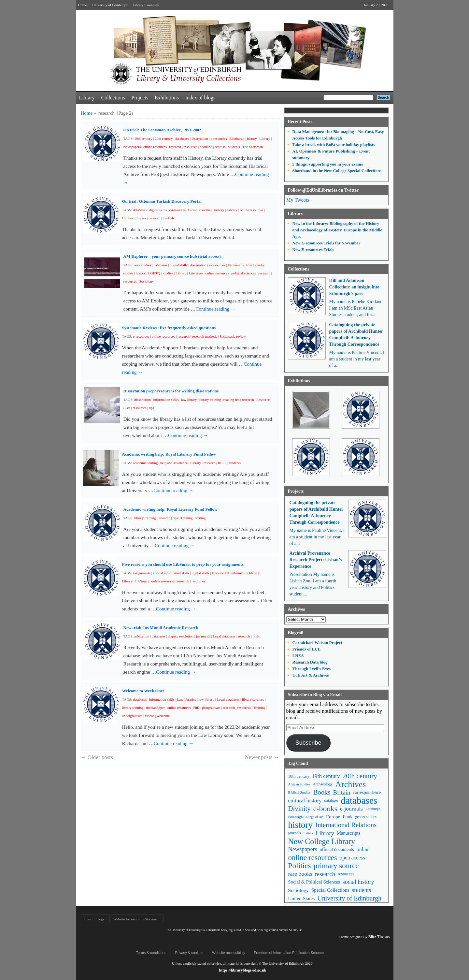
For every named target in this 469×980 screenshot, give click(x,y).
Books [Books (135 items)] (322, 792)
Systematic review (233, 336)
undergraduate (132, 716)
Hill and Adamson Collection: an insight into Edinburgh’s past (354, 287)
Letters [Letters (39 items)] (308, 833)
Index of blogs (200, 98)
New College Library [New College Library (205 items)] (322, 841)
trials (256, 636)
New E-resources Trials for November (327, 243)
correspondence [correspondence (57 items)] (367, 792)
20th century (164, 139)
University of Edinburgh (110, 5)
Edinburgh (237, 139)
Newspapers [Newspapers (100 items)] (303, 849)
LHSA (298, 656)
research (175, 147)
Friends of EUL (307, 649)
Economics (236, 265)
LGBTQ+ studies (161, 273)
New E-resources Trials (313, 249)
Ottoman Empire (134, 218)
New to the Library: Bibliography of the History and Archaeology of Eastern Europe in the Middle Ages (337, 230)
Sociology (147, 281)
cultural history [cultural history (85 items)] (305, 801)
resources (191, 147)
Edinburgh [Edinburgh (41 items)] (373, 809)
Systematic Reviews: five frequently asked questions (169, 328)
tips (151, 408)
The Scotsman (253, 147)
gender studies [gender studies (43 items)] (366, 817)
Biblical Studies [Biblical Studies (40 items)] (299, 792)
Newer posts (262, 757)
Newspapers (132, 147)
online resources (155, 147)
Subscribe (308, 743)
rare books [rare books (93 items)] (300, 874)
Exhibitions (167, 98)
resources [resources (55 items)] (346, 874)
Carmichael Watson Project (317, 643)
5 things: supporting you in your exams (328, 164)
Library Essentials (146, 5)
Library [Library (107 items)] (325, 833)
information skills (166, 400)
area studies (143, 265)
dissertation (200, 139)
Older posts (97, 757)
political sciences (243, 273)
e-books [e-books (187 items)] (325, 809)
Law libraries (187, 699)
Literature (196, 273)
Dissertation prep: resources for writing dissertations (171, 391)
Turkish (168, 218)
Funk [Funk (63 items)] (348, 817)
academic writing (145, 463)
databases (182, 139)
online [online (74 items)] (363, 849)
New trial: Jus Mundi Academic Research (161, 628)
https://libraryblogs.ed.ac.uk (242, 970)
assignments (142, 573)
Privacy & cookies (189, 953)
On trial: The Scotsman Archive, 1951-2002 (162, 130)
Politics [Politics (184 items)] (300, 866)
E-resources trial (200, 210)
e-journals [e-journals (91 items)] (351, 809)
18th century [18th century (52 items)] (299, 776)
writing (200, 518)
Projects (140, 98)
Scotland (206, 147)
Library (87, 98)
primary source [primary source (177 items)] (336, 866)
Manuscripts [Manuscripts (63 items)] (348, 833)
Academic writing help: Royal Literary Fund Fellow (169, 454)
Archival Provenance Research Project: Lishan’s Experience (316, 560)
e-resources (219, 139)
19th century (143, 139)
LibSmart (142, 581)
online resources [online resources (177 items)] (313, 858)
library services (253, 699)
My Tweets (298, 200)
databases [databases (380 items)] (359, 801)
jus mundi (203, 636)
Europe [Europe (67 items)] (333, 817)
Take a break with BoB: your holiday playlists (334, 145)
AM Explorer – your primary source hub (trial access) (172, 256)
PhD (196, 708)
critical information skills (171, 573)
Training (187, 518)
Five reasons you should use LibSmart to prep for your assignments (183, 564)
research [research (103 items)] (325, 874)
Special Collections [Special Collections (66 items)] (330, 890)
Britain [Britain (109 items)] (342, 792)
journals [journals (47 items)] (295, 833)
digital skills (158, 210)
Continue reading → (216, 309)
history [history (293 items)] (301, 825)
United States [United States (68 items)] (302, 898)
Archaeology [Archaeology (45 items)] (323, 784)
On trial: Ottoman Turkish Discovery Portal (162, 201)
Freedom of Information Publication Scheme (289, 953)
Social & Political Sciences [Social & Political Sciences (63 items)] (314, 882)
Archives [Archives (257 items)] (350, 784)
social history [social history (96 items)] (358, 882)
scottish (220, 147)
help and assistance (174, 463)
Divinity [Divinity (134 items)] (299, 809)
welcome (163, 716)
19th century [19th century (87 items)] (326, 776)
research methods (205, 336)
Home (83, 5)
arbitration (142, 636)
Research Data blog (310, 662)
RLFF (222, 463)
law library (189, 400)
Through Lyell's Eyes (312, 669)
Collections (113, 98)
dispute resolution (181, 636)
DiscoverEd (220, 573)
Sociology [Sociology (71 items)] (298, 890)
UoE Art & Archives (311, 675)
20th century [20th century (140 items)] (360, 776)
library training (210, 400)
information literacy (246, 573)
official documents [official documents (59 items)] (337, 849)
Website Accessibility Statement (136, 919)
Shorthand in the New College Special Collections (337, 171)
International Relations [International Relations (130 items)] (346, 825)
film (249, 265)
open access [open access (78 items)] (352, 858)
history (252, 139)
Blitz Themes (379, 937)
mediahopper (156, 708)
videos (150, 716)
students (234, 147)
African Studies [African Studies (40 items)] (299, 784)
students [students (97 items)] (361, 890)
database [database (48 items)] (331, 800)
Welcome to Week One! (143, 691)
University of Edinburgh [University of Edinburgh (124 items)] (349, 898)
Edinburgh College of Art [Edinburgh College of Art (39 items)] (306, 817)
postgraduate (211, 708)
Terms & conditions (151, 953)
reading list (231, 400)
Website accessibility (228, 953)
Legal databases (224, 636)
